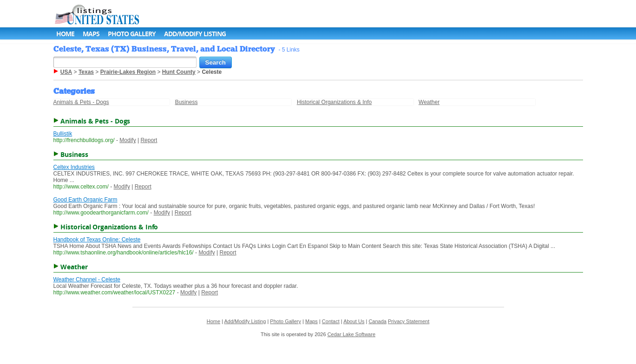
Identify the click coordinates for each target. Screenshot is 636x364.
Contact (331, 321)
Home (65, 34)
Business (187, 102)
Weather (429, 102)
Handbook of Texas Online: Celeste (97, 240)
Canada (377, 321)
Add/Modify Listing (195, 34)
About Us (354, 321)
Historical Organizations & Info (334, 102)
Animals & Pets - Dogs (81, 102)
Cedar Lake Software (351, 334)
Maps (91, 34)
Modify (128, 140)
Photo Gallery (132, 34)
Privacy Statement (409, 321)
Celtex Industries (74, 167)
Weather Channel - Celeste (87, 279)
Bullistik (63, 134)
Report (149, 140)
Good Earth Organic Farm (85, 200)
